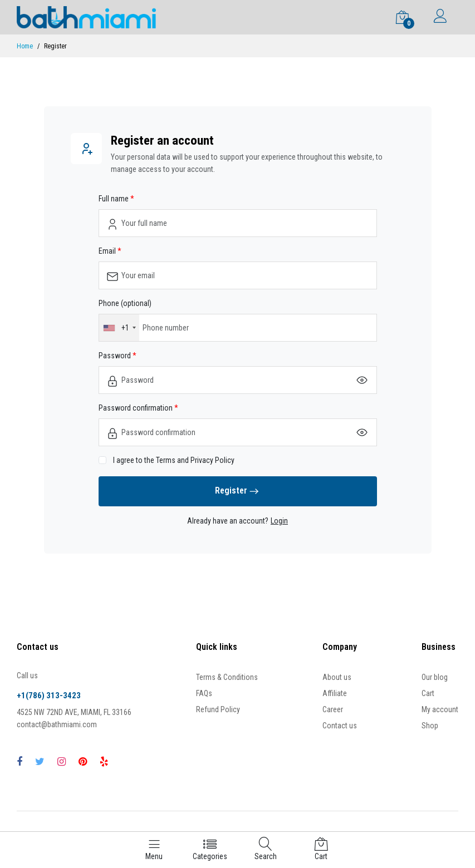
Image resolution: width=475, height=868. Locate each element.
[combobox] (119, 328)
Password (116, 356)
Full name (114, 199)
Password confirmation (136, 408)
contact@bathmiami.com (57, 724)
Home (25, 46)
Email (108, 251)
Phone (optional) (125, 303)
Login (279, 521)
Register (238, 491)
